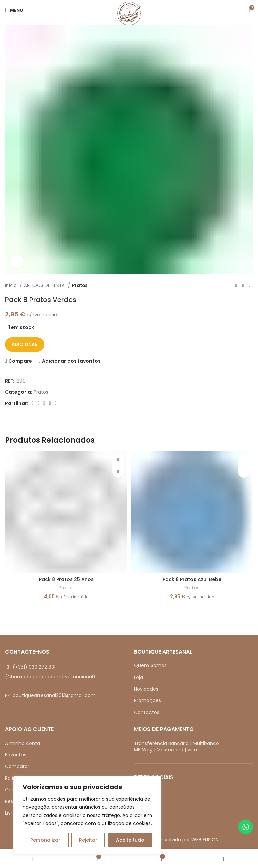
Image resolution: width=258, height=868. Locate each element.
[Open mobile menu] (14, 10)
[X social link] (38, 403)
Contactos (147, 712)
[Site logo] (129, 13)
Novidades (146, 689)
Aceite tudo (130, 840)
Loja (139, 677)
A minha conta (23, 743)
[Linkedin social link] (50, 403)
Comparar (17, 766)
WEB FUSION (205, 840)
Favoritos (16, 755)
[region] (87, 815)
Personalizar (45, 840)
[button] (118, 472)
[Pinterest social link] (44, 403)
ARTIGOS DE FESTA (45, 285)
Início (12, 285)
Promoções (147, 700)
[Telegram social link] (56, 403)
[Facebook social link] (33, 403)
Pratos (80, 285)
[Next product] (250, 286)
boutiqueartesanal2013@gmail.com (54, 695)
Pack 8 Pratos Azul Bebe (192, 579)
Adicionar (25, 344)
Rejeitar (88, 840)
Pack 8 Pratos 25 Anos (66, 579)
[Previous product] (236, 286)
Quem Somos (150, 665)
